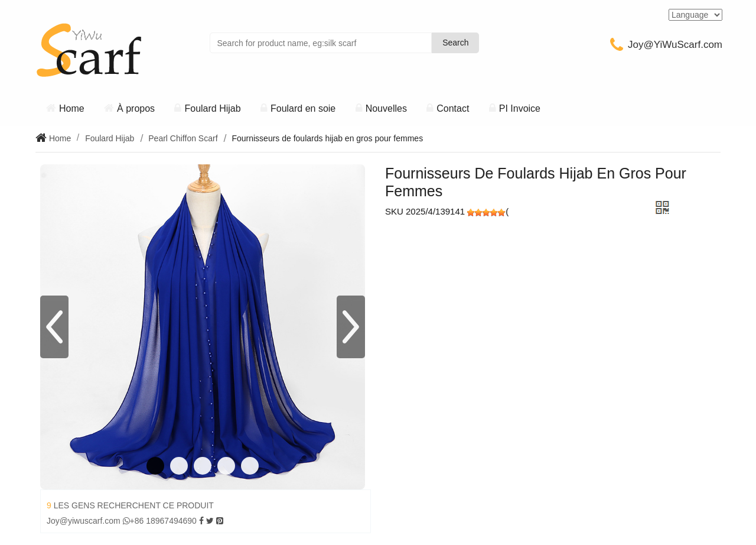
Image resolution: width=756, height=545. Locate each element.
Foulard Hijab (212, 108)
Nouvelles (386, 108)
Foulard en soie (303, 108)
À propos (136, 108)
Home (72, 108)
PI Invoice (520, 108)
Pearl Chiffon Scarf (183, 138)
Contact (453, 108)
